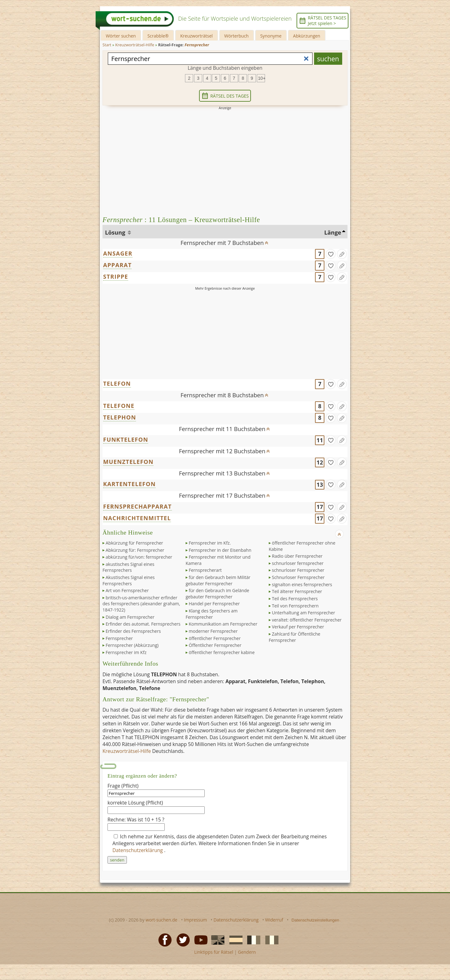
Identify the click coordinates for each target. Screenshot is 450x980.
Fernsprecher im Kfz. (210, 543)
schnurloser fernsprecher (298, 563)
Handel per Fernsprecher (214, 604)
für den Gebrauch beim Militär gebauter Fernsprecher (218, 580)
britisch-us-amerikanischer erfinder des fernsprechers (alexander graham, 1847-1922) (141, 604)
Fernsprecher (119, 638)
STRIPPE (116, 277)
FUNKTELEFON (126, 439)
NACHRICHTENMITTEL (137, 518)
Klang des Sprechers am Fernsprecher (212, 614)
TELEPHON (120, 417)
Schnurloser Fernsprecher (298, 577)
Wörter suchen (121, 36)
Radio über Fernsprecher (297, 556)
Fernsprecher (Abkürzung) (132, 645)
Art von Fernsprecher (127, 590)
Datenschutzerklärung (138, 850)
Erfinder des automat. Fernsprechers (143, 624)
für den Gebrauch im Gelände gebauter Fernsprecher (217, 594)
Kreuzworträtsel (197, 36)
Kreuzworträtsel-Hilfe (127, 751)
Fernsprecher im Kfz (126, 652)
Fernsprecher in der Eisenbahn (220, 550)
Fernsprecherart (205, 570)
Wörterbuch (237, 36)
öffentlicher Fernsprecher (215, 638)
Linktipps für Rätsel (214, 952)
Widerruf (274, 920)
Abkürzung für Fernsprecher (134, 543)
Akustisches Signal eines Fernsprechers (129, 580)
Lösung (116, 232)
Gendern (247, 952)
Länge (333, 232)
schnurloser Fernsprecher (298, 570)
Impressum (195, 920)
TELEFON (117, 383)
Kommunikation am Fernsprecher (223, 624)
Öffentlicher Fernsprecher (215, 645)
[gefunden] (331, 254)
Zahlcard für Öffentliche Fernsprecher (295, 637)
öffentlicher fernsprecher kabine (222, 652)
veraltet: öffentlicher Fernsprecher (307, 620)
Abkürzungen (307, 36)
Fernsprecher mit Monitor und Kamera (218, 560)
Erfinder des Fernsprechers (133, 631)
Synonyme (271, 36)
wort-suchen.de (162, 920)
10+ (262, 78)
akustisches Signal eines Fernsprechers (128, 567)
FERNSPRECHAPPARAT (137, 506)
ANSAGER (118, 253)
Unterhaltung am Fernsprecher (303, 613)
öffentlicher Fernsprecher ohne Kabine (302, 546)
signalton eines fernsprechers (302, 584)
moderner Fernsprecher (213, 631)
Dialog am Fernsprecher (130, 617)
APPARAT (117, 265)
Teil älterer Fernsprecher (297, 591)
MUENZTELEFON (128, 462)
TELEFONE (119, 406)
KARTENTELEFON (129, 484)
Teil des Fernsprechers (295, 599)
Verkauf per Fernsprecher (298, 627)
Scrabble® (158, 36)
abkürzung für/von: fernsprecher (139, 557)
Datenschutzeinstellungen (315, 920)
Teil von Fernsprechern (295, 606)
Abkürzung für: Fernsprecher (135, 550)
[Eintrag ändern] (342, 254)
